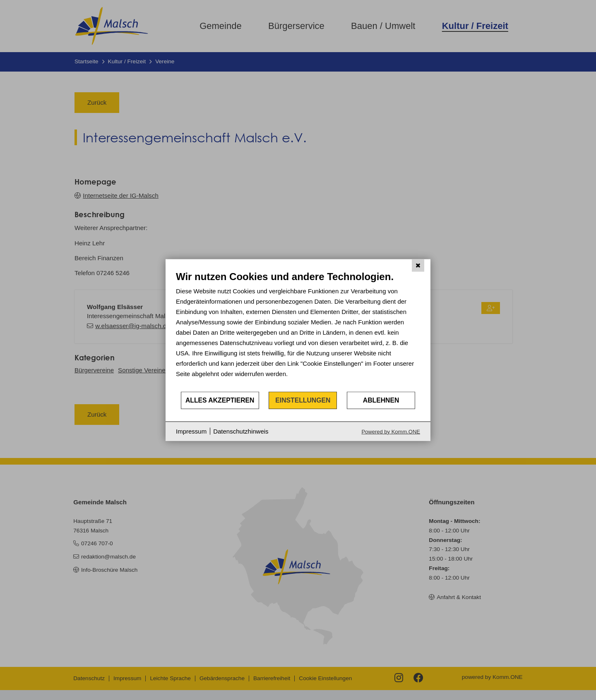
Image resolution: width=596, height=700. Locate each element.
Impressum (191, 431)
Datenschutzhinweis (241, 431)
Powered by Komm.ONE (391, 431)
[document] (298, 331)
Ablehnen (381, 400)
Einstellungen (303, 400)
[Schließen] (418, 266)
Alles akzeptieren (220, 400)
